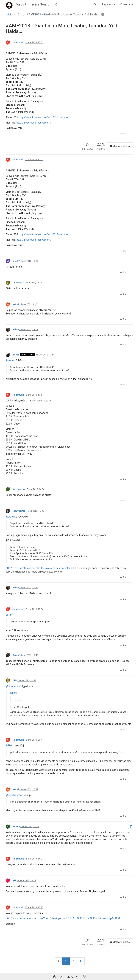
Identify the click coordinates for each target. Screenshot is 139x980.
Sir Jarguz (17, 283)
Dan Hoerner (19, 489)
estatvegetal (19, 511)
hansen (16, 826)
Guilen (16, 330)
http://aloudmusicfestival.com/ (34, 123)
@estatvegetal (14, 795)
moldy (16, 261)
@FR (8, 746)
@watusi (11, 360)
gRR (14, 880)
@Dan (9, 615)
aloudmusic (18, 42)
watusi (16, 304)
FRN (15, 680)
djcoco (16, 355)
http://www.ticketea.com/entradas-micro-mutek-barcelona (39, 568)
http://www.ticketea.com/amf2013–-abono (43, 117)
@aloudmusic (13, 686)
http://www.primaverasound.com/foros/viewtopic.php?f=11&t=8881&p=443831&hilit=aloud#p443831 (63, 918)
